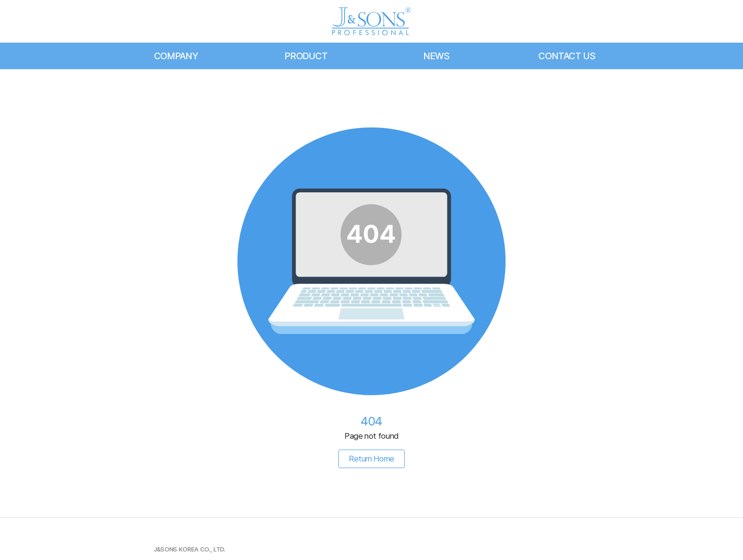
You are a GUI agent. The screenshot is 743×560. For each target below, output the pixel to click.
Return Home (371, 459)
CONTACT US (567, 56)
